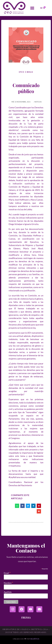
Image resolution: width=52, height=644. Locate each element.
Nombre (8, 583)
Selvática (35, 639)
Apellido (8, 592)
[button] (32, 8)
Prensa (26, 617)
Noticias (38, 102)
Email (7, 573)
